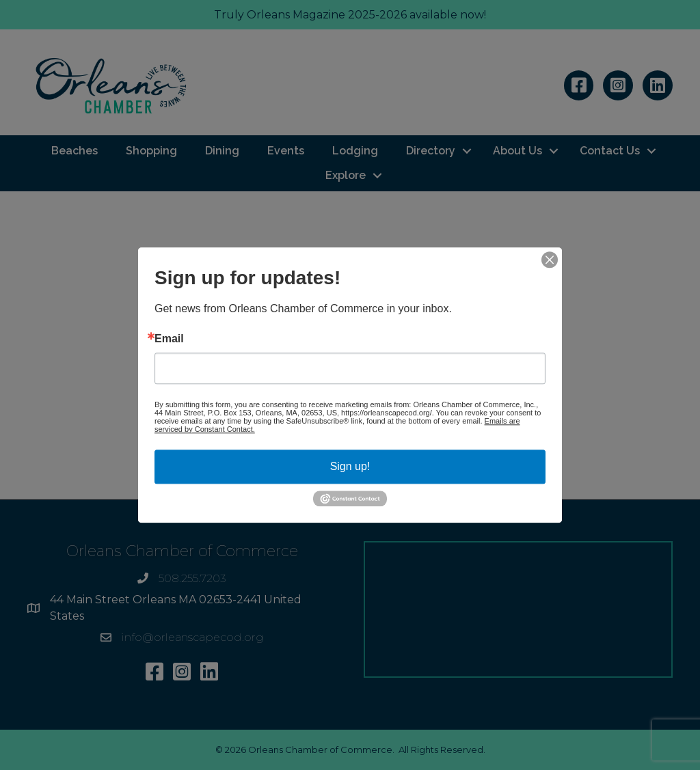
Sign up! (350, 466)
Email (169, 339)
